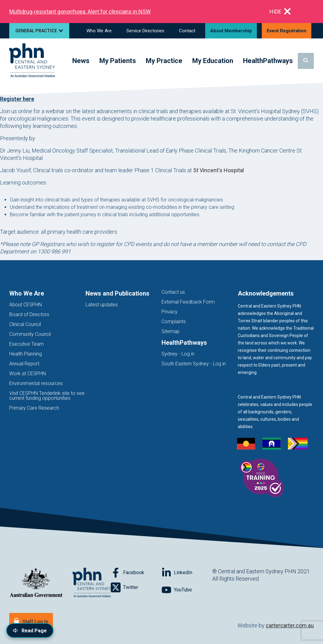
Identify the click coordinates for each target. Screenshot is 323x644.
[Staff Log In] (31, 621)
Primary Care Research (34, 408)
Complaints (174, 322)
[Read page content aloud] (30, 630)
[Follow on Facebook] (136, 573)
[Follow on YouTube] (187, 590)
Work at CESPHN (28, 374)
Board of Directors (29, 314)
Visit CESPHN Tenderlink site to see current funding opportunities (47, 396)
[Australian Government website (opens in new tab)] (36, 583)
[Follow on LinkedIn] (187, 573)
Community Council (30, 334)
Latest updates (102, 305)
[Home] (32, 61)
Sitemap (171, 331)
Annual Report (24, 364)
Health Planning (26, 354)
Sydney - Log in (178, 354)
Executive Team (26, 344)
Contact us (173, 292)
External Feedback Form (188, 302)
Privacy (169, 312)
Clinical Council (25, 324)
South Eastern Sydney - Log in (194, 364)
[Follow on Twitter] (136, 587)
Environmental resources (36, 383)
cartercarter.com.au (290, 625)
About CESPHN (26, 305)
